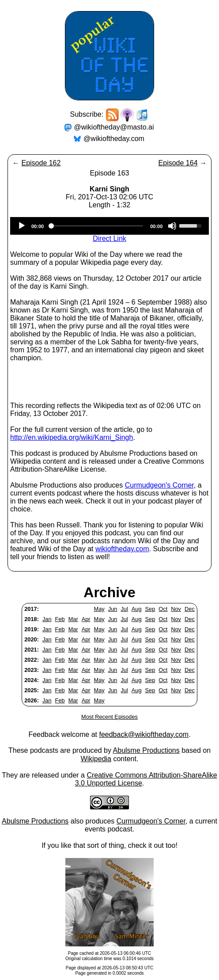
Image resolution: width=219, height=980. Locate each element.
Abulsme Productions (146, 750)
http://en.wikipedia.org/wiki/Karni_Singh (72, 437)
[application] (109, 226)
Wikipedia (96, 759)
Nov (176, 609)
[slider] (97, 226)
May (99, 609)
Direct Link (109, 238)
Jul (124, 609)
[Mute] (172, 226)
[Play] (22, 226)
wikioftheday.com (122, 549)
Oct (163, 609)
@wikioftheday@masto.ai (114, 127)
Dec (190, 609)
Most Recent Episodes (109, 717)
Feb (60, 619)
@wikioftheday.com (114, 139)
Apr (86, 619)
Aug (137, 609)
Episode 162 (41, 163)
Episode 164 (178, 163)
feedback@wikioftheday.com (144, 734)
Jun (113, 609)
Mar (73, 619)
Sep (150, 609)
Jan (47, 619)
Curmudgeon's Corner (159, 485)
